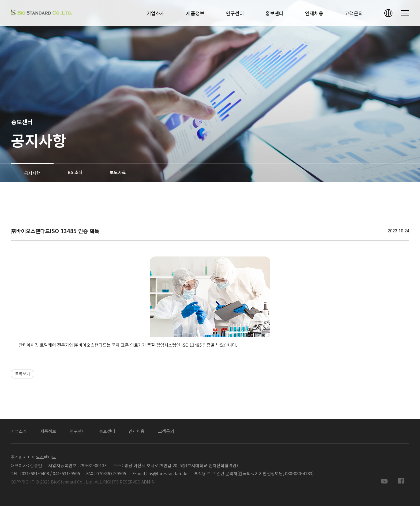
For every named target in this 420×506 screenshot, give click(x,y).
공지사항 (32, 173)
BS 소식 (75, 172)
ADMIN (148, 482)
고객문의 (354, 13)
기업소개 (156, 13)
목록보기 (22, 374)
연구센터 (235, 13)
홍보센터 (275, 13)
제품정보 (195, 13)
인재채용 (314, 13)
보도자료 (118, 172)
